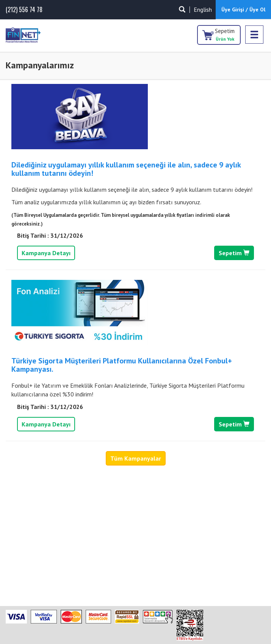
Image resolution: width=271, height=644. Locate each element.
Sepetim (225, 35)
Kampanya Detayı (46, 253)
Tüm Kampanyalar (136, 458)
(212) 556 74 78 (24, 10)
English (203, 9)
